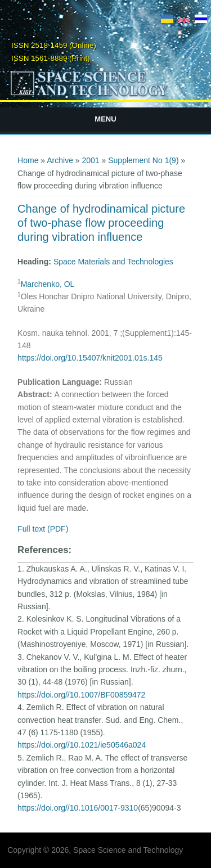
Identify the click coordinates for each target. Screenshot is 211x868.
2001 (91, 160)
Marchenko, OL (48, 284)
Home (28, 160)
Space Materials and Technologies (113, 262)
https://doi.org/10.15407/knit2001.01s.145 (90, 358)
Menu (105, 119)
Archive (60, 160)
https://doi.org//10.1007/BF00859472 (81, 695)
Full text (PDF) (43, 529)
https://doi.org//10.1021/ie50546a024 (82, 745)
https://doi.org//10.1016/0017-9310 (78, 808)
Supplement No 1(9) (143, 160)
